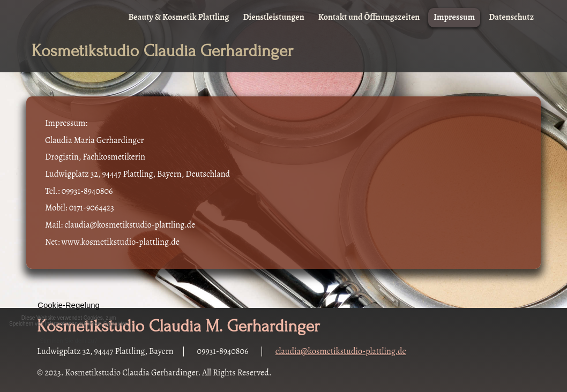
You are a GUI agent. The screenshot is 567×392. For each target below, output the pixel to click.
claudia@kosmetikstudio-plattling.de (341, 351)
